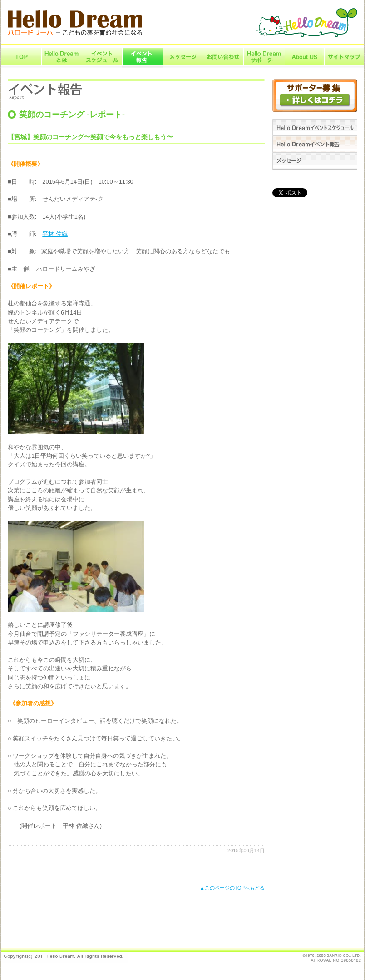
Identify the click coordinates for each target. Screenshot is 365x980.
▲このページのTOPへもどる (232, 888)
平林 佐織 (55, 234)
